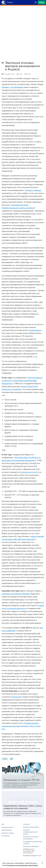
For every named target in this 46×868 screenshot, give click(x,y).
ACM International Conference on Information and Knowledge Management (22, 381)
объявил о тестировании (12, 87)
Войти (42, 2)
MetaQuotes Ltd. (36, 856)
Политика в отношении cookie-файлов (31, 838)
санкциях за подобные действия (16, 594)
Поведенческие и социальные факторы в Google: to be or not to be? (21, 726)
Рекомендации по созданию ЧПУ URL (21, 780)
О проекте (26, 824)
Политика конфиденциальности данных (30, 832)
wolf (21, 74)
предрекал (17, 697)
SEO (11, 759)
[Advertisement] (23, 11)
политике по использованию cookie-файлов (22, 865)
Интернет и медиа (8, 833)
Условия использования (31, 827)
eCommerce (6, 836)
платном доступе (28, 472)
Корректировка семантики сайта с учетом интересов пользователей (23, 807)
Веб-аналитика (7, 830)
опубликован (34, 330)
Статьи (5, 759)
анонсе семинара (34, 190)
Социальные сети (7, 827)
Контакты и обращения (31, 846)
